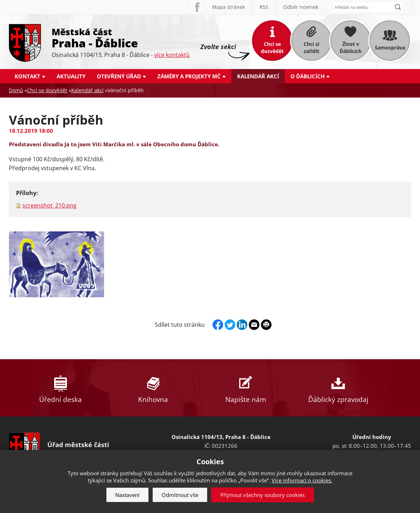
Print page (266, 325)
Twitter (230, 325)
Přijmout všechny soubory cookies (262, 495)
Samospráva (390, 48)
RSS (264, 7)
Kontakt (27, 76)
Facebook (196, 7)
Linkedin (242, 325)
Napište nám (246, 388)
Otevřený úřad (119, 76)
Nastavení (127, 495)
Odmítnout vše (180, 495)
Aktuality (71, 76)
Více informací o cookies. (302, 480)
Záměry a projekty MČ (189, 76)
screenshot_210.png (49, 205)
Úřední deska (61, 388)
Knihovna (153, 388)
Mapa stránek (229, 7)
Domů (16, 90)
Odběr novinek (301, 7)
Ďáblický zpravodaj (338, 388)
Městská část (121, 37)
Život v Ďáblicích (351, 48)
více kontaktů (172, 55)
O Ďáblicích (308, 76)
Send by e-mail (254, 325)
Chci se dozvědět (272, 48)
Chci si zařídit (311, 48)
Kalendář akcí (258, 76)
